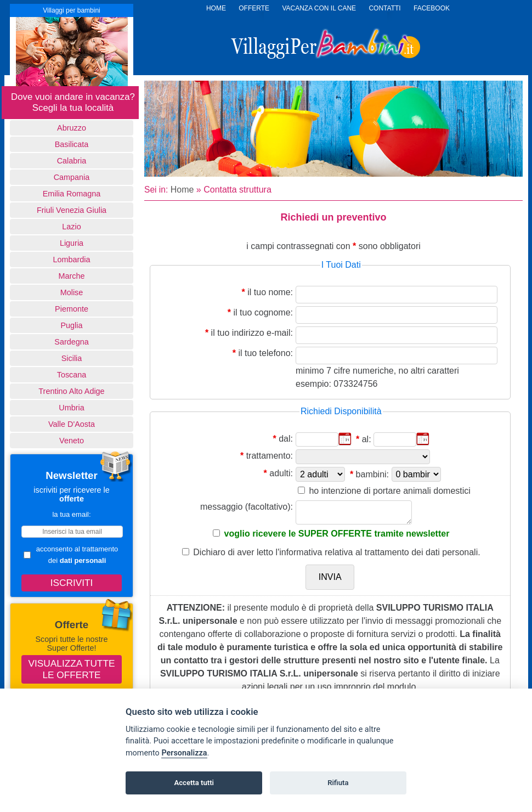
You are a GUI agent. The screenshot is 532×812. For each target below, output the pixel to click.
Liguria (72, 243)
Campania (72, 177)
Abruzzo (72, 128)
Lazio (71, 227)
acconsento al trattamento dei (71, 555)
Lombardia (72, 260)
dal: (286, 439)
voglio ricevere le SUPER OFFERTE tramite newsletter (337, 534)
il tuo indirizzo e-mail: (252, 333)
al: (367, 439)
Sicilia (72, 358)
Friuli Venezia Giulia (72, 210)
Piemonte (72, 309)
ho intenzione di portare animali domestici (389, 491)
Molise (72, 292)
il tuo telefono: (265, 353)
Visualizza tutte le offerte (72, 669)
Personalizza (184, 753)
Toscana (72, 375)
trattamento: (270, 456)
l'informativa (299, 552)
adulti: (281, 473)
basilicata (72, 144)
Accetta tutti (194, 783)
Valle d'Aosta (72, 424)
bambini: (372, 474)
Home (182, 190)
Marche (72, 276)
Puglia (71, 325)
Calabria (72, 161)
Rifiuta (338, 783)
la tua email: (71, 514)
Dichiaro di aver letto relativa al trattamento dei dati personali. (336, 552)
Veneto (72, 441)
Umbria (71, 408)
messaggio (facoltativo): (247, 507)
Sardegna (71, 342)
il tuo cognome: (263, 312)
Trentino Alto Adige (71, 391)
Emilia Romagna (72, 194)
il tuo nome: (270, 292)
